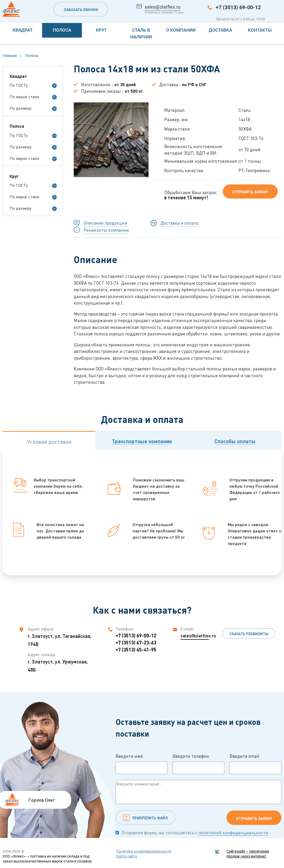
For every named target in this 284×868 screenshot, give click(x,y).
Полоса (62, 30)
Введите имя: (141, 764)
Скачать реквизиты (249, 634)
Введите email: (255, 764)
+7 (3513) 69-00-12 (238, 7)
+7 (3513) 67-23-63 (136, 643)
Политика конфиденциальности (144, 851)
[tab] (49, 441)
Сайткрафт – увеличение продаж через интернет (248, 854)
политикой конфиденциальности (233, 833)
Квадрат (22, 30)
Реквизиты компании (106, 230)
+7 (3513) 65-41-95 (136, 650)
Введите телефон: (198, 764)
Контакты (260, 30)
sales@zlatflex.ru (163, 7)
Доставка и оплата (179, 223)
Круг (101, 30)
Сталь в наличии (141, 33)
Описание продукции (106, 223)
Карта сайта (127, 856)
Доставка (220, 30)
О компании (181, 30)
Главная (10, 56)
